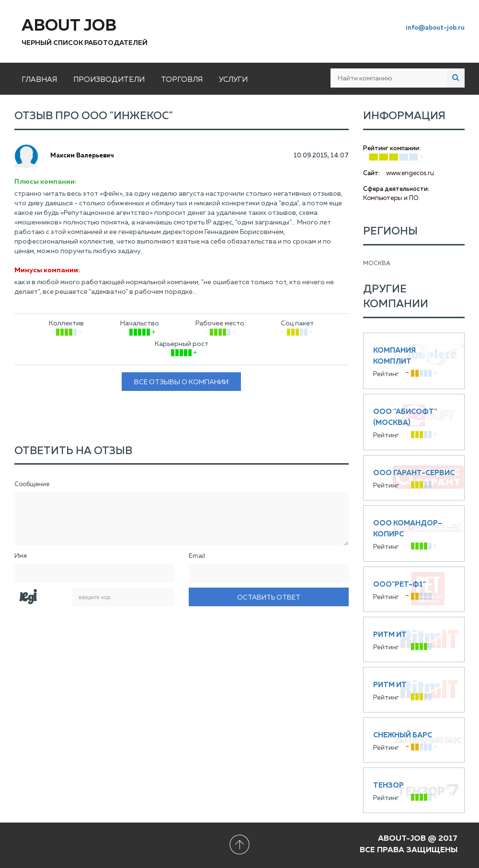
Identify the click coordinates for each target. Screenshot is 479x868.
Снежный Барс (414, 740)
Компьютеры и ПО (391, 198)
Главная (39, 80)
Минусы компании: (47, 270)
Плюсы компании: (46, 182)
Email (197, 556)
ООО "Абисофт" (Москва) (414, 422)
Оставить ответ (269, 598)
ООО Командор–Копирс (414, 534)
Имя (21, 556)
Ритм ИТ (414, 640)
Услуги (233, 80)
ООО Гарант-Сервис (414, 478)
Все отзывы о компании (181, 382)
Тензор (414, 790)
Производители (109, 80)
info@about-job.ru (435, 28)
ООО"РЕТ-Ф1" (414, 589)
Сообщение (32, 484)
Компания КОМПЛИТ (414, 361)
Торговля (182, 80)
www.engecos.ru (410, 173)
